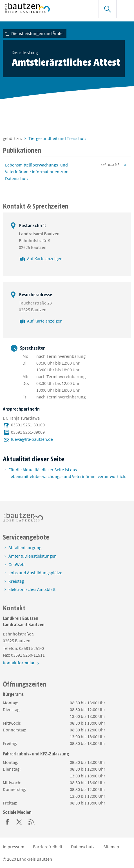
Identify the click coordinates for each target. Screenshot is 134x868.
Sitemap (111, 847)
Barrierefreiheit (48, 847)
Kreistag (16, 581)
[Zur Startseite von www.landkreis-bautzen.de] (48, 9)
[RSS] (32, 821)
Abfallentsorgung (25, 547)
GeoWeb (16, 564)
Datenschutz (83, 847)
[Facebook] (7, 821)
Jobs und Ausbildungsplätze (35, 573)
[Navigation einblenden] (125, 9)
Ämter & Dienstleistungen (33, 556)
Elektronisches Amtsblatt (32, 589)
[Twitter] (19, 821)
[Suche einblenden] (107, 9)
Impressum (14, 847)
